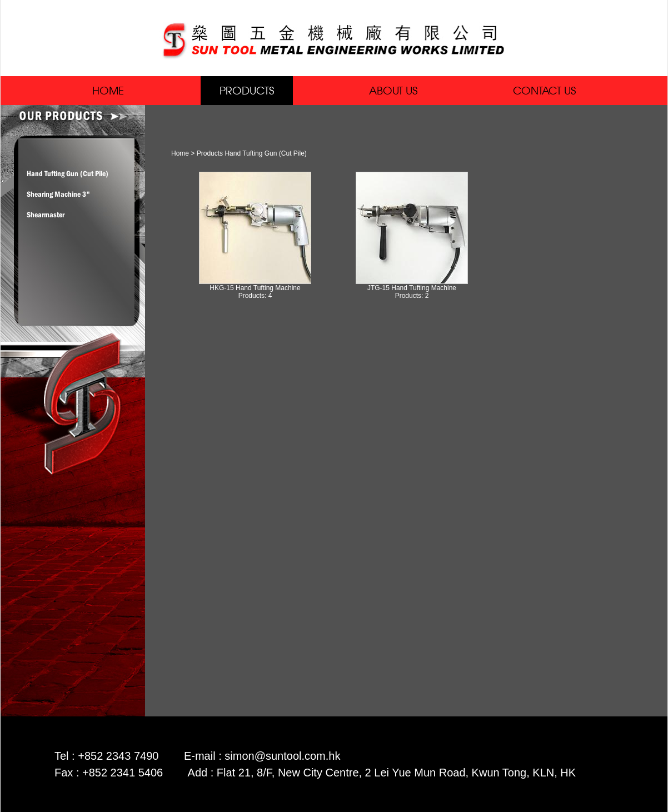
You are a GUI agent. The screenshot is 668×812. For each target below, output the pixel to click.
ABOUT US (393, 90)
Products (210, 153)
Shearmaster (46, 215)
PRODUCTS (247, 90)
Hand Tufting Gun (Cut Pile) (68, 173)
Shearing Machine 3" (58, 194)
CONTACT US (544, 90)
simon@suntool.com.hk (282, 756)
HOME (108, 90)
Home (180, 153)
